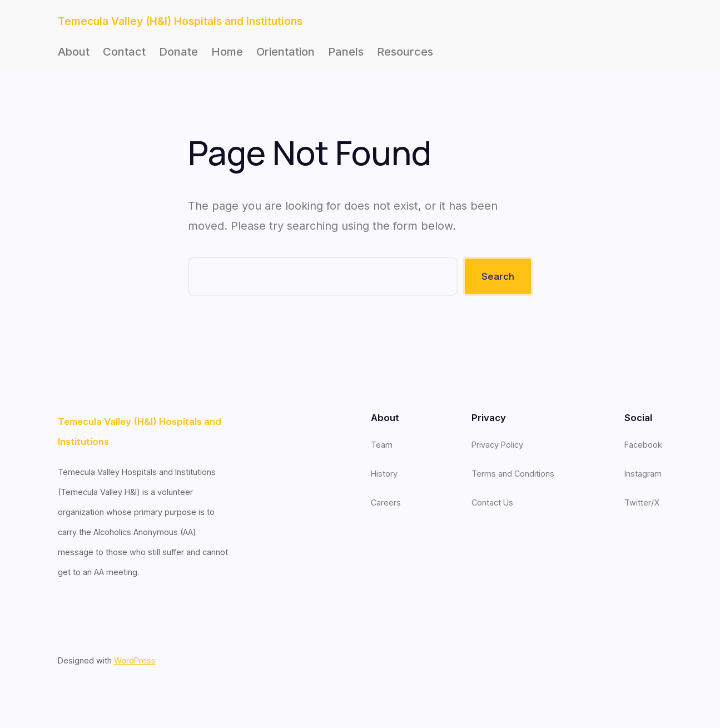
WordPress (135, 660)
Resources (405, 52)
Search (498, 276)
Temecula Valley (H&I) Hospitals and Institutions (180, 21)
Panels (346, 52)
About (74, 52)
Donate (178, 52)
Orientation (285, 52)
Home (227, 52)
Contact (124, 52)
